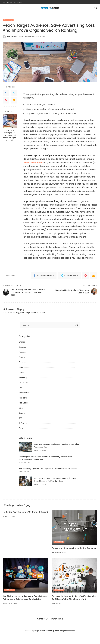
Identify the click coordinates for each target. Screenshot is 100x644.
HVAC (21, 368)
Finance (22, 358)
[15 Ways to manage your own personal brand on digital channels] (10, 121)
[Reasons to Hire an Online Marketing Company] (75, 531)
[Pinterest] (6, 100)
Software (23, 424)
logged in (20, 314)
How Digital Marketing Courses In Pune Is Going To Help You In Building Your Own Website (23, 606)
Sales (21, 409)
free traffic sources (34, 163)
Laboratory (24, 384)
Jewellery (23, 379)
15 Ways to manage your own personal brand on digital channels (10, 135)
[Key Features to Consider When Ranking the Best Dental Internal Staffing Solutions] (25, 485)
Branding (23, 343)
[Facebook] (6, 93)
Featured (23, 353)
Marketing (8, 20)
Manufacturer (24, 394)
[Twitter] (14, 93)
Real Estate (24, 404)
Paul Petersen (13, 37)
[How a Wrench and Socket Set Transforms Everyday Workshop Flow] (25, 448)
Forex (21, 363)
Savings (22, 414)
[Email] (14, 100)
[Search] (96, 8)
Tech (21, 429)
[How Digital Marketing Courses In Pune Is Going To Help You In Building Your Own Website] (25, 582)
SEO (21, 419)
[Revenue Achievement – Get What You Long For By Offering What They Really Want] (75, 582)
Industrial (23, 373)
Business (22, 348)
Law (21, 389)
